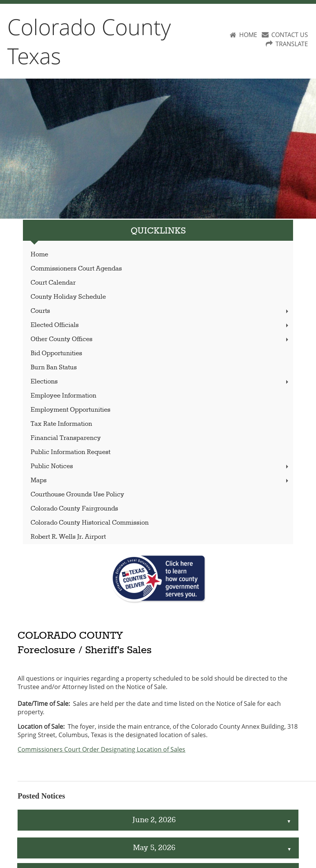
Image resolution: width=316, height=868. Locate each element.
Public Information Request (70, 452)
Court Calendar (53, 283)
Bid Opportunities (56, 353)
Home (39, 255)
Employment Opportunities (70, 410)
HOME (248, 35)
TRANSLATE (292, 44)
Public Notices (160, 466)
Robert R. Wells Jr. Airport (68, 537)
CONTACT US (290, 35)
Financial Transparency (66, 438)
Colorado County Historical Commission (90, 523)
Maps (160, 481)
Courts (160, 311)
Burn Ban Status (54, 368)
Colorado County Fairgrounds (74, 509)
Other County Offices (160, 339)
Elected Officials (160, 325)
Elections (160, 382)
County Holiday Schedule (68, 297)
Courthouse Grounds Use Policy (77, 495)
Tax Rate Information (61, 424)
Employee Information (63, 396)
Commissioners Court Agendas (76, 269)
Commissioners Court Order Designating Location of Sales (101, 749)
